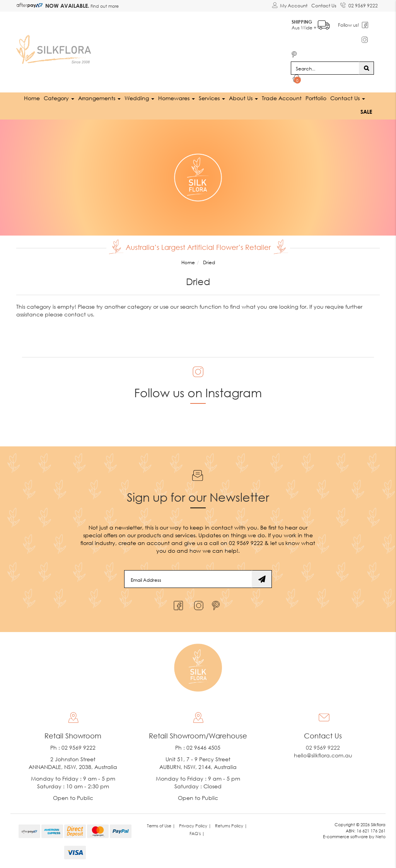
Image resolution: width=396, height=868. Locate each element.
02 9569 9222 (359, 4)
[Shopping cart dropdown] (297, 80)
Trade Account (282, 98)
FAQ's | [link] (197, 833)
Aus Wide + (311, 23)
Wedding (139, 98)
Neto (381, 836)
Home (32, 98)
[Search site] (366, 68)
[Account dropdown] (290, 6)
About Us (243, 98)
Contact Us (324, 6)
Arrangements (99, 98)
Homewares (177, 98)
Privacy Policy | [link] (195, 826)
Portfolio (316, 98)
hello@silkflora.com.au (323, 755)
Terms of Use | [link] (161, 826)
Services (212, 98)
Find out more (104, 6)
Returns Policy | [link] (231, 826)
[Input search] (325, 68)
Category (59, 98)
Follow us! (349, 25)
